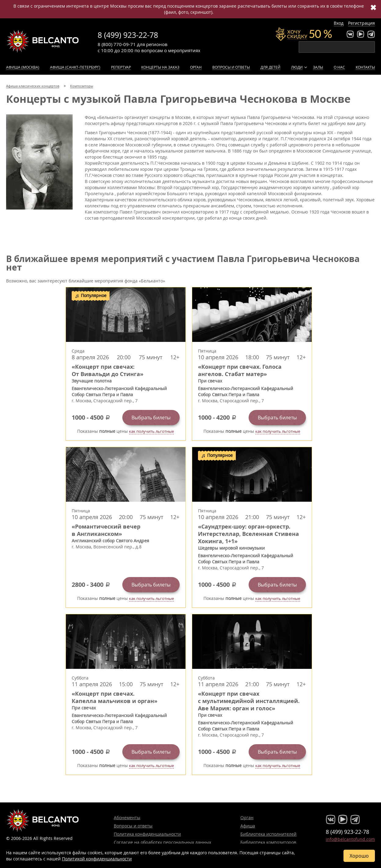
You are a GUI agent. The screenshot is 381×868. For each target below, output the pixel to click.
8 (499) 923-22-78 (128, 35)
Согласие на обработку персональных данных (162, 842)
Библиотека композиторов (268, 842)
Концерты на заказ (160, 67)
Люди (297, 67)
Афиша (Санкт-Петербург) (75, 67)
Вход (339, 23)
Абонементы (127, 818)
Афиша (248, 826)
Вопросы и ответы (231, 67)
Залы (318, 67)
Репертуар (121, 67)
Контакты (365, 67)
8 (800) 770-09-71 (117, 44)
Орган (196, 67)
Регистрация (361, 23)
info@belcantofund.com (350, 839)
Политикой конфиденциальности (97, 859)
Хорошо (359, 856)
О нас (339, 67)
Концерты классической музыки (43, 41)
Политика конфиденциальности (147, 834)
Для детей (270, 67)
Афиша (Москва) (23, 67)
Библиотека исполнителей (268, 834)
